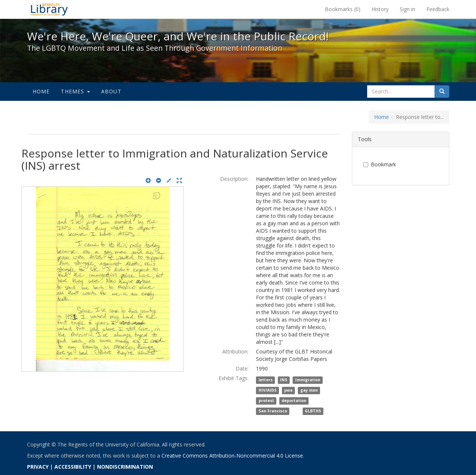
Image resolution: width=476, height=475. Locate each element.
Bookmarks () (343, 9)
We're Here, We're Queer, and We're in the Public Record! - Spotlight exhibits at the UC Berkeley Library (49, 9)
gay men (309, 391)
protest (266, 401)
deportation (294, 401)
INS (284, 380)
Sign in (407, 9)
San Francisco (273, 411)
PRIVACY (38, 467)
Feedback (438, 9)
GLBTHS (313, 411)
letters (266, 380)
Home (41, 91)
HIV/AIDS (268, 391)
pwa (288, 391)
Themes (75, 91)
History (380, 9)
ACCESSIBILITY (73, 467)
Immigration (308, 380)
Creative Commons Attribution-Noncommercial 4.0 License (232, 456)
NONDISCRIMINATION (125, 467)
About (111, 91)
